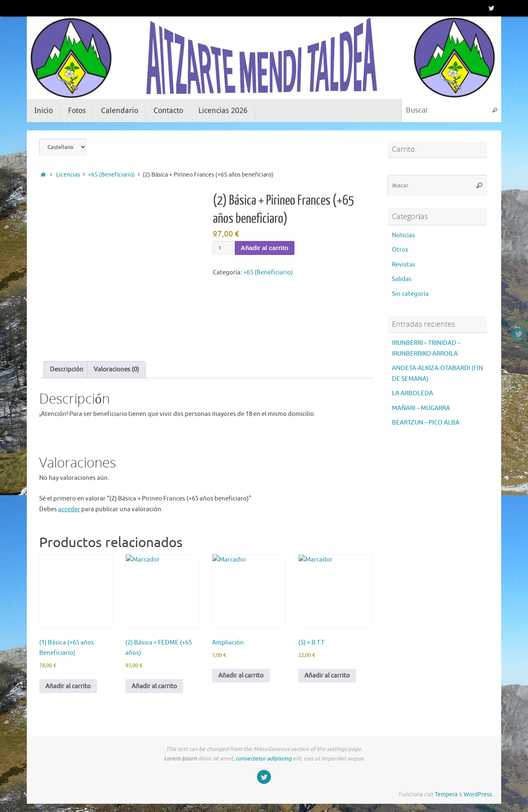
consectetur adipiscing (264, 759)
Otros (400, 250)
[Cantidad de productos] (223, 248)
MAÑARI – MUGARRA (421, 408)
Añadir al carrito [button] (68, 686)
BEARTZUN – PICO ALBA (426, 423)
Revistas (404, 265)
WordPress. (478, 794)
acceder (69, 509)
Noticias (403, 235)
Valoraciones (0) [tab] (116, 369)
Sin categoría (410, 294)
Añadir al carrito (265, 248)
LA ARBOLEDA (412, 393)
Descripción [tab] (67, 369)
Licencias (68, 175)
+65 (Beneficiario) (111, 175)
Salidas (402, 279)
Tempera (446, 794)
